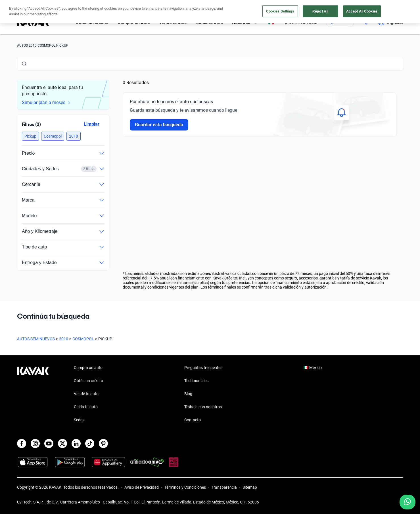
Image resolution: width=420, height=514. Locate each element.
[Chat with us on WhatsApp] (408, 502)
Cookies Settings (280, 11)
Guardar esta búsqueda (159, 125)
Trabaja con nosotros (203, 407)
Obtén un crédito (88, 381)
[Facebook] (22, 443)
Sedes (79, 420)
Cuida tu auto (86, 407)
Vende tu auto (86, 394)
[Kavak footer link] (33, 394)
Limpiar (91, 124)
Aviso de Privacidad (142, 487)
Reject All (320, 11)
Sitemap (250, 487)
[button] (30, 136)
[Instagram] (35, 443)
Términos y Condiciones (185, 487)
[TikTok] (90, 443)
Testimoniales (196, 381)
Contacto (193, 420)
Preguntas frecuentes (203, 368)
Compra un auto (88, 368)
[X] (62, 443)
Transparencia (224, 487)
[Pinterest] (103, 443)
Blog (188, 394)
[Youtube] (49, 443)
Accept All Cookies (362, 11)
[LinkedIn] (76, 443)
